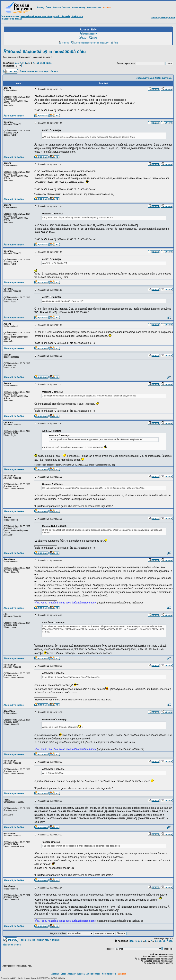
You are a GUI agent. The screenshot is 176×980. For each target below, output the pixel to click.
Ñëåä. (49, 63)
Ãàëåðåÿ (57, 8)
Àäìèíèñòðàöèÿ (79, 8)
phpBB (12, 978)
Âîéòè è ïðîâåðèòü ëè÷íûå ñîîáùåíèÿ (90, 43)
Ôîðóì (48, 8)
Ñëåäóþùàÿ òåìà (163, 78)
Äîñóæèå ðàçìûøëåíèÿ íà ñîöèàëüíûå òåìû (45, 52)
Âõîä (115, 43)
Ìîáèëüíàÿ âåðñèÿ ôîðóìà (163, 18)
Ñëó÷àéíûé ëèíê (94, 8)
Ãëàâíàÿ (40, 8)
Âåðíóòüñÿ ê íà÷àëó (14, 116)
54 (38, 63)
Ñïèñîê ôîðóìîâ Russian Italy (34, 71)
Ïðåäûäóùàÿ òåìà (144, 78)
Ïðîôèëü (64, 43)
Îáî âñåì (55, 71)
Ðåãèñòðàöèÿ (89, 34)
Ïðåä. (17, 63)
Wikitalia (107, 8)
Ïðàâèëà (66, 8)
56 (44, 63)
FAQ (83, 38)
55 (41, 63)
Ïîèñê (93, 38)
